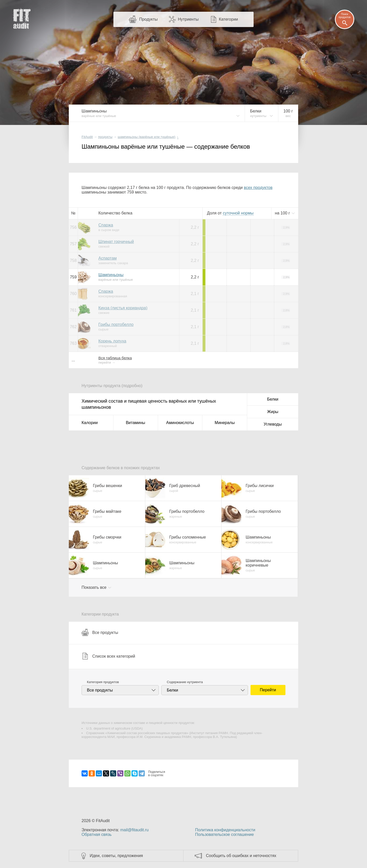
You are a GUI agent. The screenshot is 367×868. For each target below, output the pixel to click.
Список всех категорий (108, 656)
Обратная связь (97, 834)
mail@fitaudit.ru (134, 830)
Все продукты (100, 632)
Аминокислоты (180, 423)
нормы (238, 213)
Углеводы (273, 424)
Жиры (273, 412)
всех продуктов (258, 188)
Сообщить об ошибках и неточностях (241, 856)
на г (283, 213)
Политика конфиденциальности (225, 830)
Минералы (225, 423)
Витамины (136, 423)
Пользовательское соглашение (224, 834)
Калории (90, 423)
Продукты (148, 19)
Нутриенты (188, 19)
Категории (228, 19)
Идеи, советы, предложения (116, 856)
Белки (273, 399)
